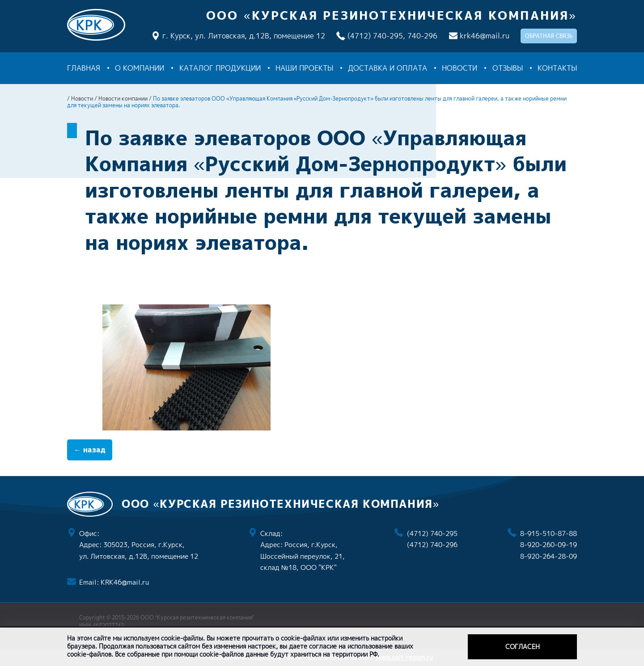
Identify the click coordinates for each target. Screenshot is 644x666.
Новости (460, 68)
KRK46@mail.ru (125, 582)
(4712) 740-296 (432, 545)
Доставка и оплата (388, 68)
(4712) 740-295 (432, 533)
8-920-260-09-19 (549, 545)
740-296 (422, 36)
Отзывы (508, 68)
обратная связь (549, 36)
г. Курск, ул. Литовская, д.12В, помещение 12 (244, 36)
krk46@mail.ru (485, 36)
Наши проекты (304, 68)
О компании (140, 68)
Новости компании (123, 99)
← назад (90, 450)
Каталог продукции (220, 68)
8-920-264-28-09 (549, 556)
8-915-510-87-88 (549, 533)
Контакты (557, 68)
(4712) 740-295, (376, 36)
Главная (84, 68)
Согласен (523, 647)
